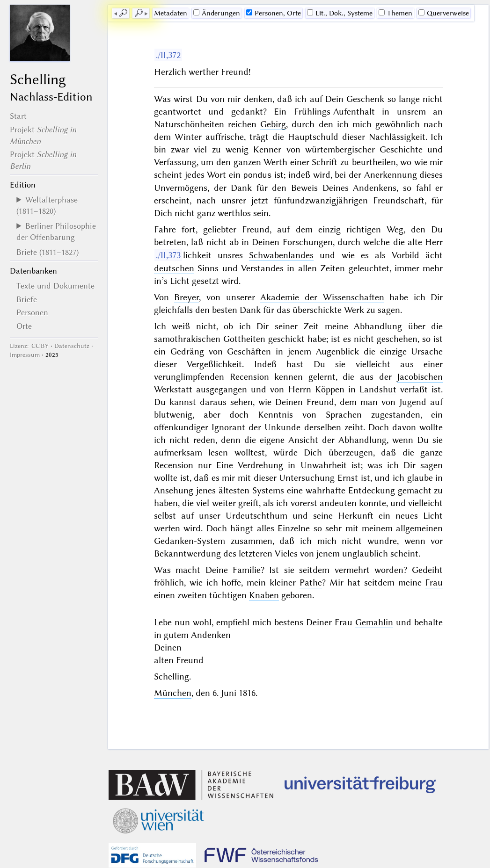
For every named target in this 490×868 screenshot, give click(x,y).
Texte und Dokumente (55, 286)
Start (18, 116)
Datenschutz (72, 346)
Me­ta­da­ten (171, 13)
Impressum (25, 355)
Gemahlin (374, 622)
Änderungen (217, 13)
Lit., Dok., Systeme (340, 13)
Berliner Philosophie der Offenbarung (56, 231)
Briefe (27, 299)
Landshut (378, 389)
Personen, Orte (274, 13)
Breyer (186, 297)
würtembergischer (340, 149)
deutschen (174, 268)
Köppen (330, 389)
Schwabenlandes (281, 255)
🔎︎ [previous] (123, 13)
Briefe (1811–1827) (48, 252)
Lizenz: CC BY (29, 346)
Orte (24, 326)
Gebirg (273, 124)
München (173, 692)
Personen (32, 312)
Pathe (311, 582)
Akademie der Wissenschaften (322, 297)
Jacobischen (420, 376)
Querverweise (444, 13)
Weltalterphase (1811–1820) (47, 205)
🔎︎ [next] (139, 13)
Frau (434, 582)
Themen (395, 13)
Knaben (264, 595)
